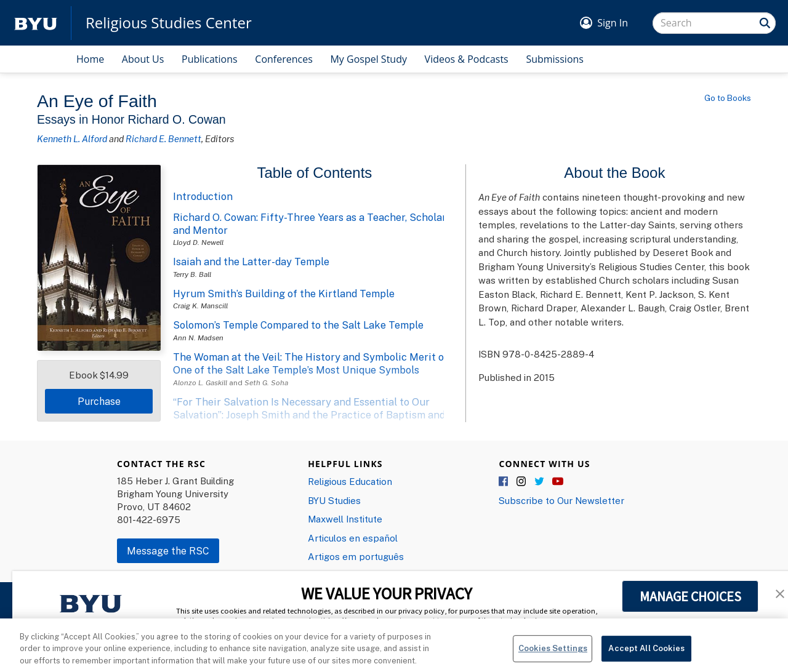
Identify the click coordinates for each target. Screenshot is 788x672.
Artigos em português (356, 556)
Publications (210, 59)
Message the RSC (168, 551)
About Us (143, 59)
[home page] (36, 23)
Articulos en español (353, 538)
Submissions (555, 59)
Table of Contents (315, 173)
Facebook (504, 482)
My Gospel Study (368, 59)
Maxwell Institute (345, 519)
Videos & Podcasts (467, 59)
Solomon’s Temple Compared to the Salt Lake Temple (298, 325)
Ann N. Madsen (198, 338)
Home (90, 59)
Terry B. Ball (192, 274)
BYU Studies (334, 500)
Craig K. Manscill (200, 306)
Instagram (522, 482)
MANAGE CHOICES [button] (690, 596)
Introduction (203, 196)
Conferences (284, 59)
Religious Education (350, 481)
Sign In (613, 23)
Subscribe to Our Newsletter (561, 500)
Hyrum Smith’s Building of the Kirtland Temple (284, 294)
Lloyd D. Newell (198, 242)
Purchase (99, 401)
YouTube (558, 482)
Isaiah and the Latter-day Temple (251, 262)
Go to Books (728, 98)
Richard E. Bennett (163, 138)
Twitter (540, 482)
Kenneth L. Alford (72, 138)
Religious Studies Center (169, 23)
